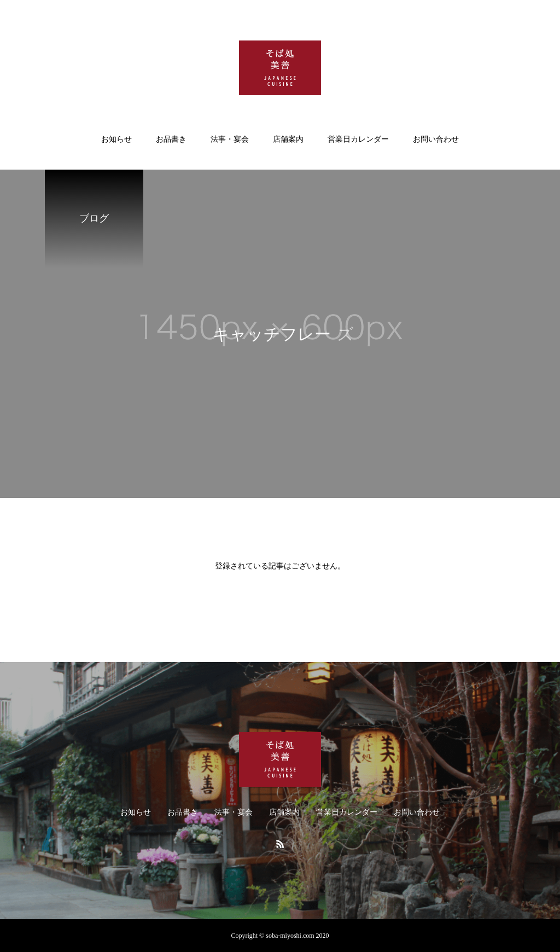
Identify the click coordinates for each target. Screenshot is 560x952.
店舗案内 (288, 139)
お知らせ (116, 139)
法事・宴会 (230, 139)
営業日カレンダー (358, 139)
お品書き (171, 139)
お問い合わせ (436, 139)
